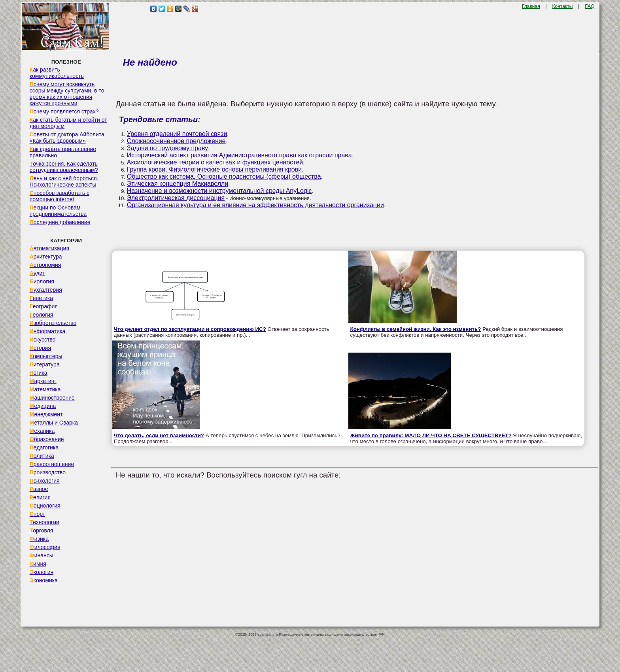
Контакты (563, 6)
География (44, 306)
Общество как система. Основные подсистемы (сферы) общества (224, 176)
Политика (42, 456)
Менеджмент (46, 414)
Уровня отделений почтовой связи (177, 134)
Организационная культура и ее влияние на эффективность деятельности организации (255, 205)
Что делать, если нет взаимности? (159, 435)
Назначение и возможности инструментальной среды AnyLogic (219, 191)
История (40, 348)
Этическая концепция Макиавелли (178, 184)
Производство (48, 472)
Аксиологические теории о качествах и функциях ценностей (215, 162)
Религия (40, 497)
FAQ (590, 6)
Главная (531, 6)
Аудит (37, 273)
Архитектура (46, 257)
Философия (45, 547)
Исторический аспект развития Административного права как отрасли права (239, 155)
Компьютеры (46, 356)
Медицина (43, 406)
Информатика (47, 331)
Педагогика (44, 447)
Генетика (41, 298)
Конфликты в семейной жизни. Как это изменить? (416, 329)
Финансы (42, 555)
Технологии (44, 522)
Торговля (42, 530)
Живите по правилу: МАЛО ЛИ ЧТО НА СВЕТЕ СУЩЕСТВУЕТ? (431, 435)
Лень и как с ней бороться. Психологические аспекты (64, 181)
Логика (39, 373)
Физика (39, 539)
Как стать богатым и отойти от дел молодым (68, 123)
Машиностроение (52, 398)
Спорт (37, 514)
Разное (39, 489)
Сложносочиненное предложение (176, 141)
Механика (42, 431)
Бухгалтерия (46, 290)
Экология (42, 572)
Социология (45, 506)
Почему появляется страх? (64, 111)
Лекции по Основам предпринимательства (58, 211)
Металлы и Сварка (54, 423)
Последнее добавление (60, 222)
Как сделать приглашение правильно (63, 152)
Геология (42, 315)
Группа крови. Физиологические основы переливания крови (214, 169)
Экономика (44, 580)
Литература (45, 364)
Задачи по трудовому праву (167, 148)
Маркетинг (43, 381)
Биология (42, 281)
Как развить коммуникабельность (57, 73)
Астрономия (45, 265)
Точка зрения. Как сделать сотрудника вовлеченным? (64, 167)
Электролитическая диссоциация (176, 198)
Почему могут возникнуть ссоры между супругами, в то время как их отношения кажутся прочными (67, 94)
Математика (45, 389)
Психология (45, 481)
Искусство (43, 340)
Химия (38, 564)
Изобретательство (53, 323)
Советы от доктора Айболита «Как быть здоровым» (67, 138)
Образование (47, 439)
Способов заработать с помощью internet (60, 196)
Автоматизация (49, 248)
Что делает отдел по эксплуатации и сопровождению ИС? (190, 329)
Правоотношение (52, 464)
